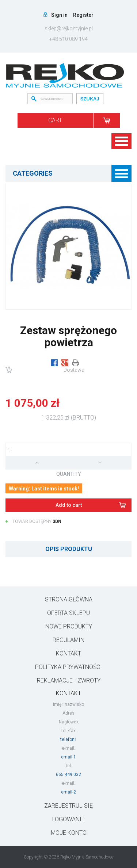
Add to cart (69, 505)
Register (83, 15)
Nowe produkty (69, 626)
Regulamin (68, 640)
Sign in (59, 15)
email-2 (68, 792)
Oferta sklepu (68, 613)
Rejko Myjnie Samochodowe (87, 857)
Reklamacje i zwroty (69, 680)
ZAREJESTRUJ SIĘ (68, 806)
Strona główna (69, 599)
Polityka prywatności (68, 667)
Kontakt (68, 653)
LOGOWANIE (68, 819)
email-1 (68, 757)
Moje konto (69, 833)
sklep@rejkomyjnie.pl (69, 29)
